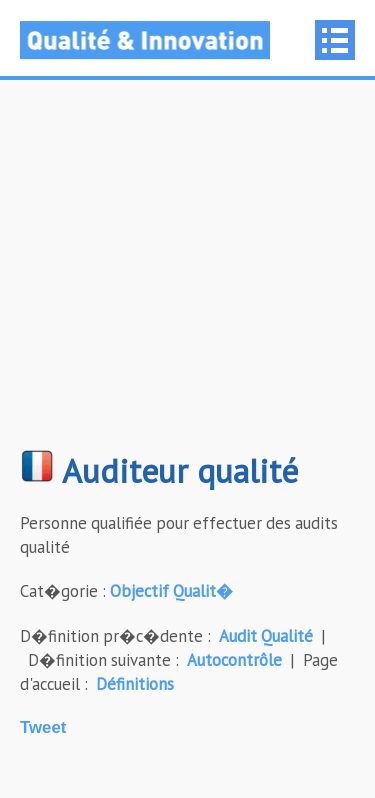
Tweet (43, 727)
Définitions (135, 684)
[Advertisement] (187, 274)
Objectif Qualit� (171, 591)
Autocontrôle (234, 660)
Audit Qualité (266, 636)
